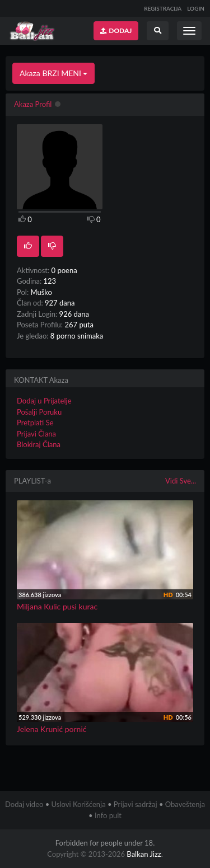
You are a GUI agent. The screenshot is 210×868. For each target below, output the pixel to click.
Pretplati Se (35, 423)
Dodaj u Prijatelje (44, 401)
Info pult (108, 815)
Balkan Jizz (144, 854)
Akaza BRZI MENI (53, 73)
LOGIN (196, 8)
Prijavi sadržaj (136, 804)
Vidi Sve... (181, 481)
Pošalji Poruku (39, 412)
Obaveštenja (185, 804)
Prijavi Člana (36, 434)
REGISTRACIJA (163, 8)
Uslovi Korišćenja (79, 804)
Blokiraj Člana (39, 444)
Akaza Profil (33, 104)
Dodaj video (24, 804)
